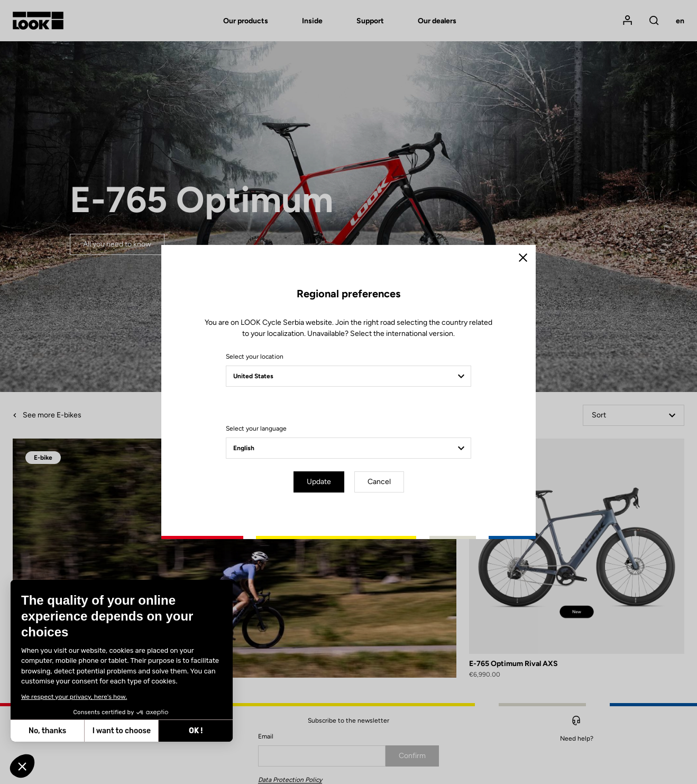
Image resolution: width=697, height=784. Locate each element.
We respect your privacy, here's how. (74, 697)
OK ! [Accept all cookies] (196, 731)
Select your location (255, 357)
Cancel (379, 482)
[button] (22, 766)
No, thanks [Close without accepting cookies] (47, 731)
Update (319, 482)
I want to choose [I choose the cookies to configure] (122, 731)
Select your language (256, 429)
